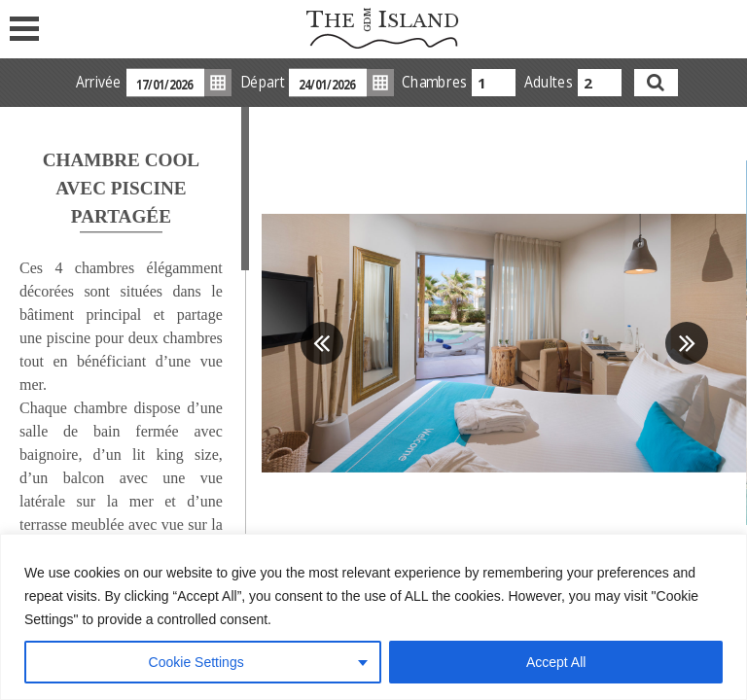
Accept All (556, 662)
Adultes (548, 82)
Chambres (434, 82)
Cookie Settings (196, 662)
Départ (261, 82)
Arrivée (98, 82)
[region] (373, 617)
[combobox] (494, 83)
